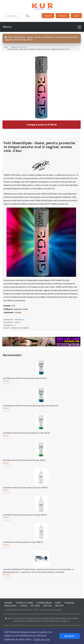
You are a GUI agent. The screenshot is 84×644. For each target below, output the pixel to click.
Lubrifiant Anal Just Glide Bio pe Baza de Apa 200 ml (26, 433)
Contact (24, 606)
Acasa (6, 47)
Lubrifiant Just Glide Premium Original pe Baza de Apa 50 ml (30, 406)
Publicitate (69, 603)
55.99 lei (6, 575)
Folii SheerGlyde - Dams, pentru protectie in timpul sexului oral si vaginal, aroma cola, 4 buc (41, 38)
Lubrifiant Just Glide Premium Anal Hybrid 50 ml (25, 378)
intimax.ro (19, 319)
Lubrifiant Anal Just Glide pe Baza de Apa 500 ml (25, 515)
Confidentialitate (44, 603)
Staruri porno (10, 606)
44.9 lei (6, 436)
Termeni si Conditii (24, 603)
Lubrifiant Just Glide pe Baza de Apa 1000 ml (23, 542)
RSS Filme (35, 606)
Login (76, 16)
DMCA (58, 603)
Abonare (8, 603)
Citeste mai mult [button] (41, 639)
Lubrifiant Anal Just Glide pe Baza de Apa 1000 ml (25, 488)
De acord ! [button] (70, 636)
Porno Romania (21, 610)
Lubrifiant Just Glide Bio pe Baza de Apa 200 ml (24, 460)
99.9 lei (6, 490)
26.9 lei (6, 381)
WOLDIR (59, 606)
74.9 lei (6, 517)
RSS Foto (48, 606)
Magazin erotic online (19, 47)
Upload (48, 16)
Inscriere (62, 16)
